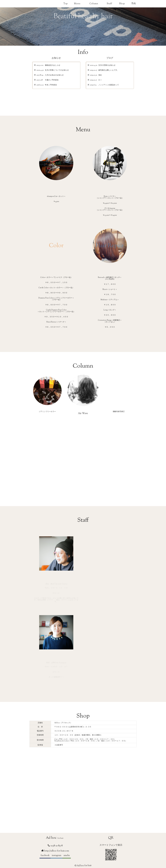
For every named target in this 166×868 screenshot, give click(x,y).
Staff (109, 4)
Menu (77, 4)
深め (100, 75)
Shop (122, 4)
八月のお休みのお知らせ (54, 75)
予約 (134, 4)
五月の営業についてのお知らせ (57, 70)
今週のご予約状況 (52, 80)
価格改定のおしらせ (53, 66)
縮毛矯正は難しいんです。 (109, 70)
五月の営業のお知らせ (107, 66)
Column (94, 4)
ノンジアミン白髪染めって (109, 85)
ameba (67, 855)
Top (65, 4)
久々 (100, 80)
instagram (57, 855)
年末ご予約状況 (51, 85)
